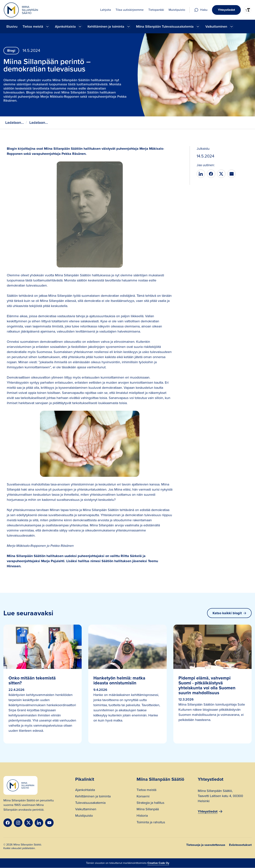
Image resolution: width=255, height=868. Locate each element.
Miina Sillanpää (148, 810)
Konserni (143, 797)
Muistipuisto (84, 816)
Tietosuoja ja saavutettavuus (206, 845)
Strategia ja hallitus (150, 803)
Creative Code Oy (158, 863)
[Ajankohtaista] (47, 27)
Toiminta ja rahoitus (151, 823)
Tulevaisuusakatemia (90, 803)
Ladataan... (15, 123)
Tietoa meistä (146, 790)
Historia (142, 816)
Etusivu (12, 26)
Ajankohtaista (85, 790)
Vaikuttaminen (86, 810)
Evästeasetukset (240, 845)
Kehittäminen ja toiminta (93, 797)
